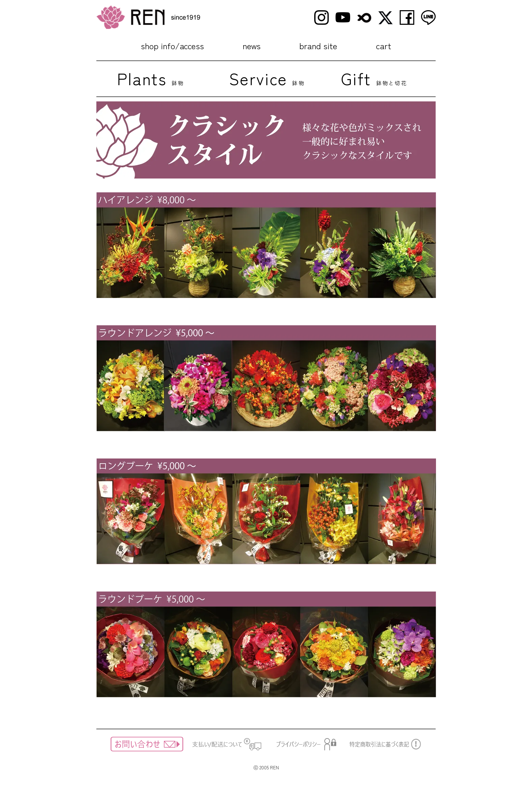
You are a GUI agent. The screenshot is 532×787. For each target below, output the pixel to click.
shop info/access (172, 45)
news (252, 45)
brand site (318, 45)
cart (384, 45)
